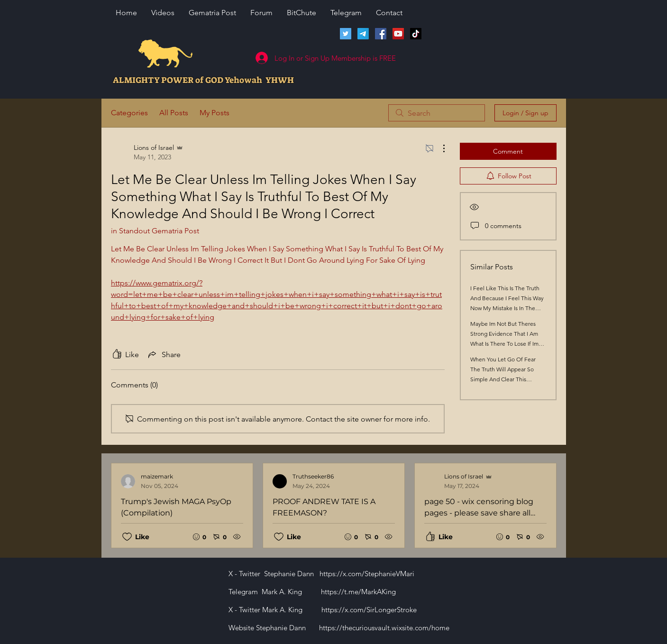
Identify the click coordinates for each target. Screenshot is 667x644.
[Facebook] (381, 34)
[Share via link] (164, 354)
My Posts (215, 113)
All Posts (174, 113)
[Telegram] (363, 34)
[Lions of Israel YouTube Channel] (398, 34)
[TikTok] (416, 34)
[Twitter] (346, 34)
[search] (437, 113)
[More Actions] (439, 148)
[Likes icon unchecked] (127, 537)
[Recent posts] (334, 506)
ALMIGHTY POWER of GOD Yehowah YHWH (203, 80)
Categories (129, 113)
